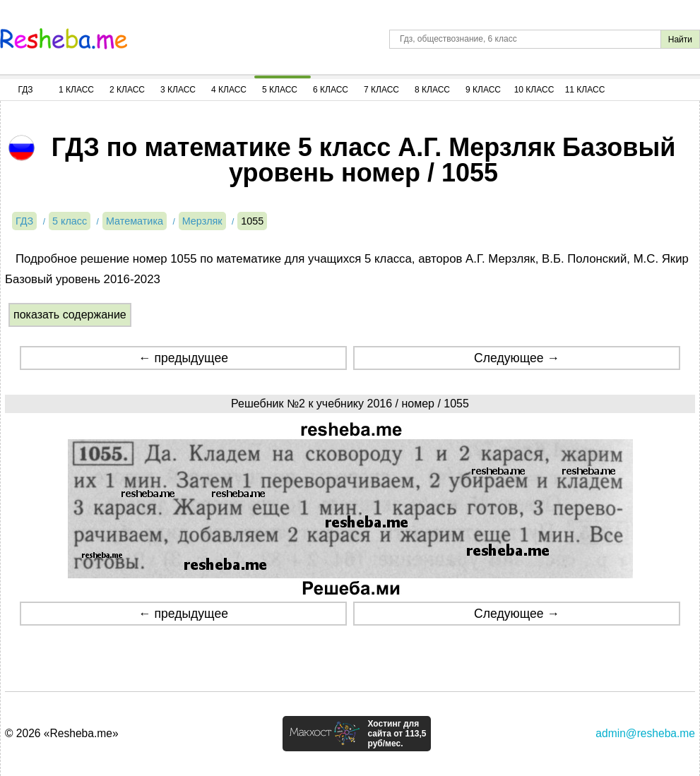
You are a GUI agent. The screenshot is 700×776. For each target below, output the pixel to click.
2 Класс (127, 90)
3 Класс (178, 90)
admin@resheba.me (645, 733)
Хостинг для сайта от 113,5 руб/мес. (397, 734)
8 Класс (432, 90)
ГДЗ (25, 90)
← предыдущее (183, 358)
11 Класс (585, 90)
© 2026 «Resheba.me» (62, 733)
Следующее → (517, 358)
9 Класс (483, 90)
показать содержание (70, 315)
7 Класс (381, 90)
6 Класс (331, 90)
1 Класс (76, 90)
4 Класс (229, 90)
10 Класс (534, 90)
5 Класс (280, 90)
